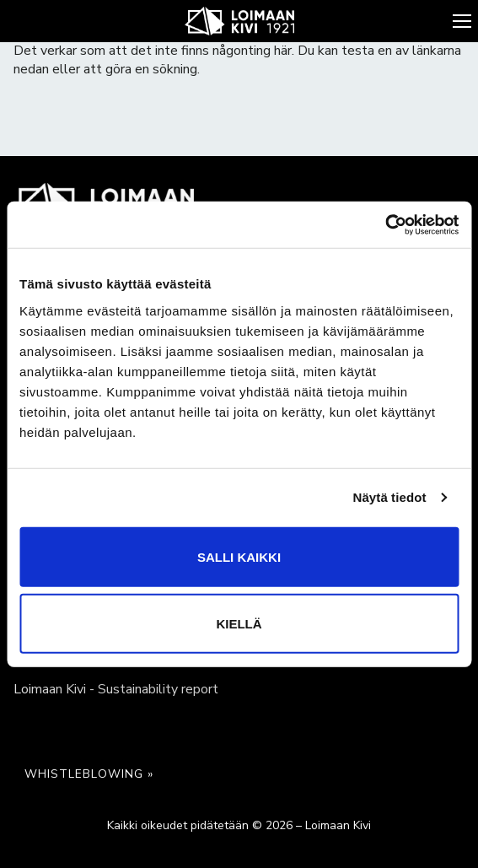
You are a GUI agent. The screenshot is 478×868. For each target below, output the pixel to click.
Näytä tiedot (390, 497)
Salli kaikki (239, 556)
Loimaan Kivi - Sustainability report (116, 689)
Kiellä (239, 623)
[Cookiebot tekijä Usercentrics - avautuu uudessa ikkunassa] (385, 224)
